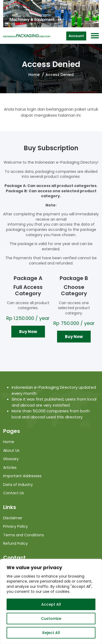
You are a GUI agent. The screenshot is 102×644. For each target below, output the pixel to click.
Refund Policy (16, 543)
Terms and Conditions (24, 535)
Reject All (51, 633)
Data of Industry (18, 485)
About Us (11, 450)
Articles (10, 468)
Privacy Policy (16, 526)
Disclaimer (13, 518)
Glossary (11, 459)
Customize (51, 619)
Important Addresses (22, 476)
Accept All (51, 604)
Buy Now (28, 332)
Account (76, 36)
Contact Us (14, 493)
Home (34, 75)
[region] (51, 601)
